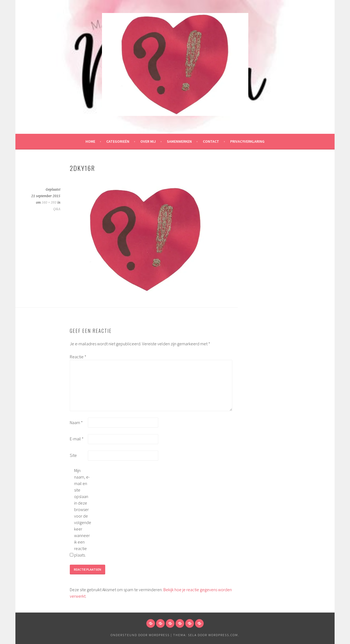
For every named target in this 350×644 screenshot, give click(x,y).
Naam (76, 422)
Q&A (57, 209)
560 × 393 (49, 203)
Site (73, 455)
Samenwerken (179, 141)
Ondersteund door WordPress (140, 635)
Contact (211, 141)
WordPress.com (223, 635)
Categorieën (118, 141)
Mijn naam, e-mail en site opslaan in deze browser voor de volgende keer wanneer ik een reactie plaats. (83, 513)
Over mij (148, 141)
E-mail (77, 439)
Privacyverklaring (247, 141)
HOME (90, 141)
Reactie (78, 357)
